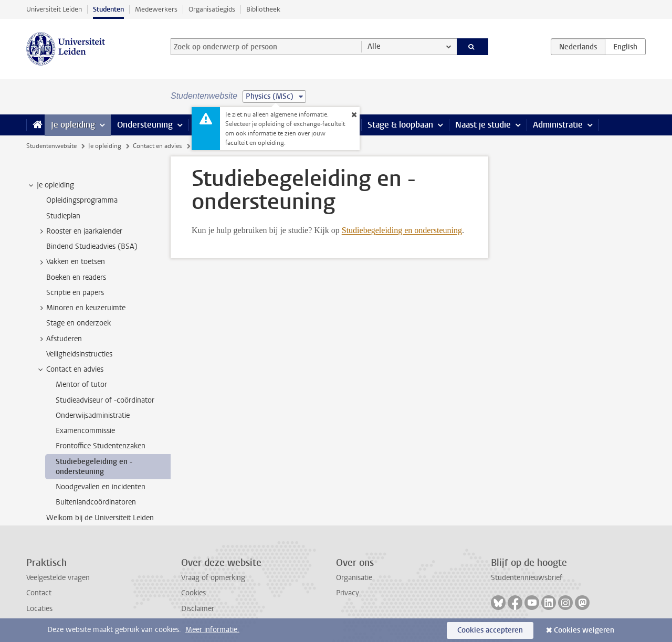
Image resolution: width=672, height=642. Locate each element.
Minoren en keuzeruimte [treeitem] (81, 308)
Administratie (558, 125)
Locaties (39, 609)
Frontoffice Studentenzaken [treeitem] (101, 446)
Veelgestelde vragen (58, 578)
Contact (39, 593)
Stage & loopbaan (400, 125)
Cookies (193, 593)
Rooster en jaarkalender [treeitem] (79, 231)
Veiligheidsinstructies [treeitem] (79, 354)
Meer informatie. (212, 630)
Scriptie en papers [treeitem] (75, 293)
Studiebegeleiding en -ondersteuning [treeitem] (94, 467)
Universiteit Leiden (54, 9)
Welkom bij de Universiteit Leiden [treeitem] (100, 518)
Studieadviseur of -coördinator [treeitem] (105, 400)
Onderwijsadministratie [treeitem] (93, 415)
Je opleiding (73, 125)
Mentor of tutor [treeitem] (81, 385)
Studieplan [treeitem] (63, 216)
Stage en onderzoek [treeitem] (78, 323)
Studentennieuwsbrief (527, 578)
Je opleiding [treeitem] (50, 185)
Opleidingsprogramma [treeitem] (82, 200)
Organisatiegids (212, 9)
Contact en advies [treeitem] (70, 370)
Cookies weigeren (584, 630)
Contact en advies (157, 146)
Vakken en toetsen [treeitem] (71, 262)
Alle (374, 46)
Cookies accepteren (490, 630)
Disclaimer (198, 609)
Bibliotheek (263, 9)
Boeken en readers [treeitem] (76, 277)
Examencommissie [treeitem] (85, 431)
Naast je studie (483, 125)
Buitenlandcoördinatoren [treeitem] (96, 502)
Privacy (348, 593)
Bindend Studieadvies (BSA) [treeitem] (92, 246)
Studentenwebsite (51, 146)
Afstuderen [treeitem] (59, 339)
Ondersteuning (145, 125)
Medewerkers (156, 9)
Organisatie (354, 578)
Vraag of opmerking (213, 578)
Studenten (108, 9)
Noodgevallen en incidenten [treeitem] (101, 487)
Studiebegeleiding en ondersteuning (402, 230)
